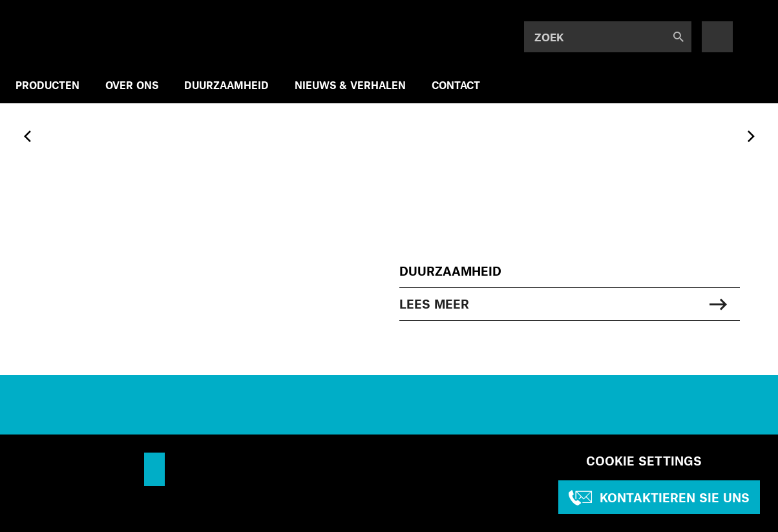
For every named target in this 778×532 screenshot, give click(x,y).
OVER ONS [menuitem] (132, 85)
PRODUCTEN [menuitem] (47, 85)
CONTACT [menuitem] (456, 85)
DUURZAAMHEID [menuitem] (226, 85)
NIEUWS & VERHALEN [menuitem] (350, 85)
